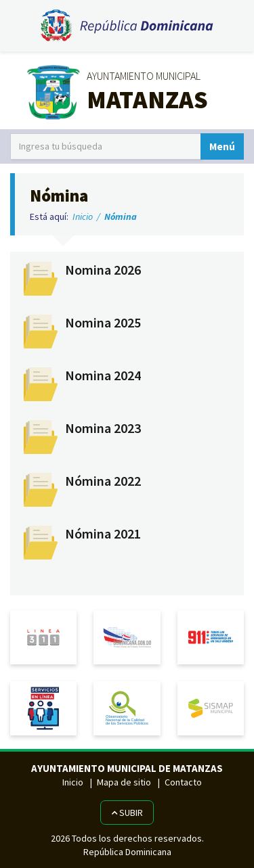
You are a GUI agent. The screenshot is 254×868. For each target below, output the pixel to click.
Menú (222, 146)
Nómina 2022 (103, 481)
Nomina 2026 (103, 270)
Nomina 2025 (103, 323)
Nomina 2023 (103, 428)
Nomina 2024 (103, 375)
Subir (127, 813)
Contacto (183, 782)
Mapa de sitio (124, 782)
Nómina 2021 (103, 534)
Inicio (83, 216)
